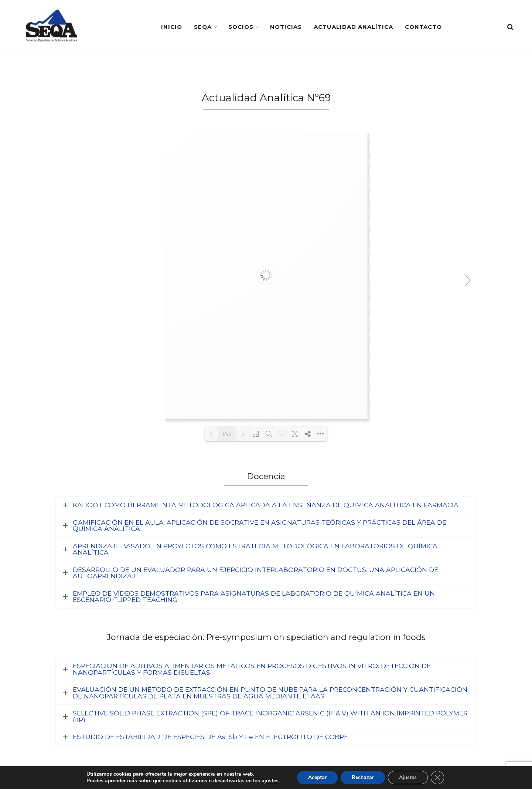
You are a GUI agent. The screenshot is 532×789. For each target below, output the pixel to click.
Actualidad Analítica (353, 27)
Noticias (286, 27)
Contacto (423, 27)
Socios (241, 27)
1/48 (227, 434)
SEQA (203, 27)
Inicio (172, 27)
